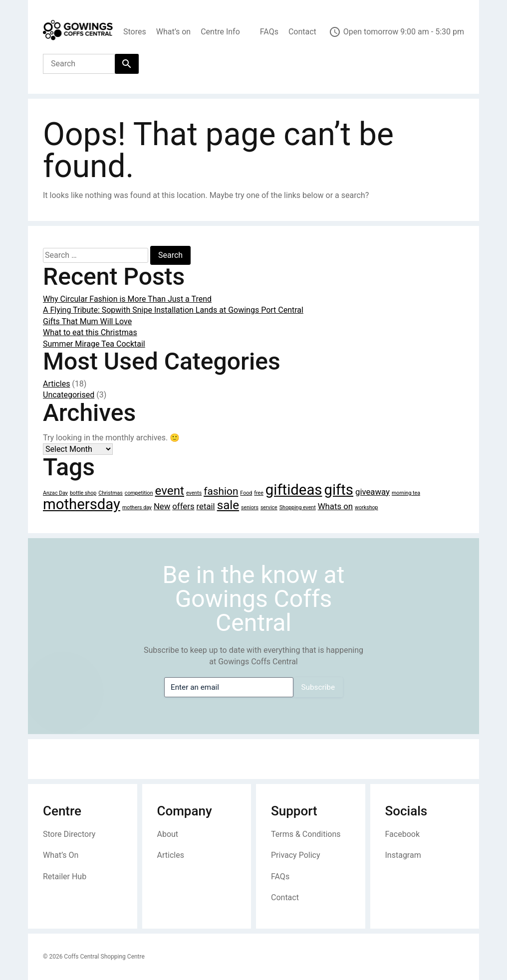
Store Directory (69, 834)
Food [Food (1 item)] (246, 493)
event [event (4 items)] (170, 491)
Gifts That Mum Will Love (87, 321)
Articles (56, 384)
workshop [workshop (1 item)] (367, 507)
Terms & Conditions (306, 834)
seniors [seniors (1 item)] (250, 507)
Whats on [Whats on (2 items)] (335, 506)
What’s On (61, 855)
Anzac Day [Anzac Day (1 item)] (55, 493)
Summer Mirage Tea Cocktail (94, 344)
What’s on (173, 32)
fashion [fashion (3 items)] (221, 491)
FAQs (269, 32)
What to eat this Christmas (90, 332)
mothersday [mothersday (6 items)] (82, 504)
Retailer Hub (65, 877)
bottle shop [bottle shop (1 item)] (83, 493)
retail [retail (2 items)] (206, 506)
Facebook (402, 834)
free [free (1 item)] (259, 493)
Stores (135, 32)
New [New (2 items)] (162, 506)
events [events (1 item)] (194, 493)
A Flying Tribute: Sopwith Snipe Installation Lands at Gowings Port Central (173, 310)
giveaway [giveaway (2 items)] (373, 492)
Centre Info (220, 32)
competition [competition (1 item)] (139, 493)
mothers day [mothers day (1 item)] (137, 507)
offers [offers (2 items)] (183, 506)
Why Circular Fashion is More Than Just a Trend (127, 299)
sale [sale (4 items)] (228, 505)
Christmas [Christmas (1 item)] (111, 493)
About (168, 834)
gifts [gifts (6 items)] (339, 490)
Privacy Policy (296, 855)
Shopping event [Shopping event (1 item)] (298, 507)
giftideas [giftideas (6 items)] (294, 490)
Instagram (403, 855)
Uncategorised (69, 395)
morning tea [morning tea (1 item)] (406, 493)
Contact (302, 32)
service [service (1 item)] (269, 507)
